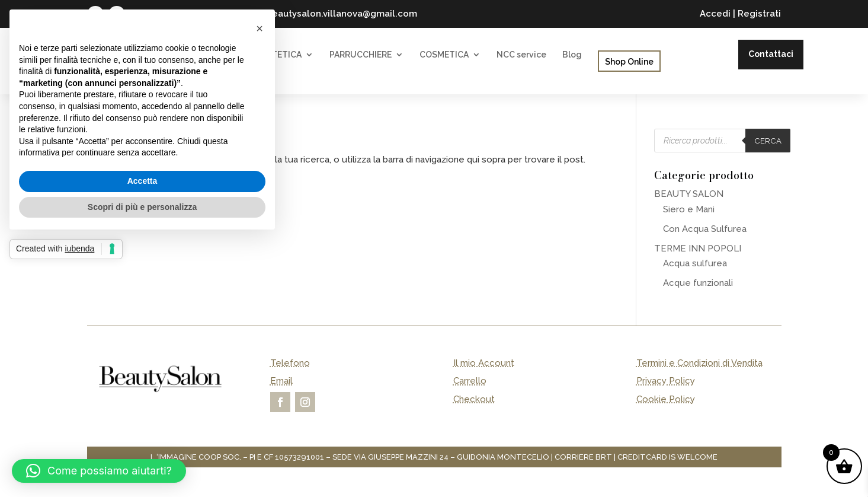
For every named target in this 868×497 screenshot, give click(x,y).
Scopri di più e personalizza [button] (142, 207)
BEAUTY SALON (689, 194)
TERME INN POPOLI (698, 249)
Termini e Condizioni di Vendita (699, 363)
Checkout (474, 399)
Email (281, 381)
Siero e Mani (689, 209)
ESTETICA (281, 55)
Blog (572, 55)
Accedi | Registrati (740, 14)
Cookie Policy (666, 399)
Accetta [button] (142, 181)
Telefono (290, 363)
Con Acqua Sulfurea (705, 229)
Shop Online (629, 62)
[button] (99, 471)
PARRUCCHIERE (361, 55)
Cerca (768, 141)
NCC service (521, 55)
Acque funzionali (698, 283)
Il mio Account (484, 363)
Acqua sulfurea (695, 263)
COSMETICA (444, 55)
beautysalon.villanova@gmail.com (342, 14)
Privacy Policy (666, 381)
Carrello (470, 381)
